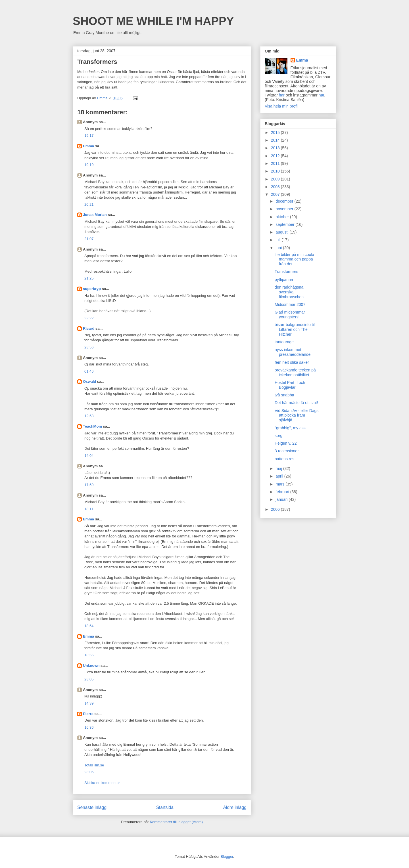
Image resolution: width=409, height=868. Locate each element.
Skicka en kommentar (102, 783)
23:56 (89, 347)
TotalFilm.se (94, 765)
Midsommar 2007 (290, 304)
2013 (276, 148)
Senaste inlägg (92, 807)
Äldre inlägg (235, 807)
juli (278, 240)
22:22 (89, 318)
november (285, 209)
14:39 (89, 703)
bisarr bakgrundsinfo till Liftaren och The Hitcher (295, 329)
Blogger (227, 857)
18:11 (89, 509)
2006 (276, 509)
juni (279, 248)
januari (282, 499)
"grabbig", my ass (290, 428)
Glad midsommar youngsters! (290, 315)
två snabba (284, 395)
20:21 (89, 204)
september (285, 224)
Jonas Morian (95, 215)
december (285, 201)
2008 (276, 187)
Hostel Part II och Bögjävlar (290, 385)
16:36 (89, 727)
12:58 (89, 416)
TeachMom (92, 426)
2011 (276, 163)
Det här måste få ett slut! (296, 403)
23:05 (89, 679)
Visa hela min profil (281, 106)
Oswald (89, 382)
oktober (283, 217)
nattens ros (284, 459)
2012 (276, 156)
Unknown (91, 666)
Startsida (165, 807)
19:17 (89, 135)
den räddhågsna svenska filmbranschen (289, 292)
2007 (276, 194)
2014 (276, 140)
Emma (88, 146)
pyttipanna (284, 279)
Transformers (286, 272)
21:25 (89, 278)
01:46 (89, 371)
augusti (282, 232)
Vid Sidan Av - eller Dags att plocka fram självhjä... (297, 415)
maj (279, 468)
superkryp (92, 289)
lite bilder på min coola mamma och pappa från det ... (294, 259)
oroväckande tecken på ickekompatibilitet (295, 372)
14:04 (89, 456)
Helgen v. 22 (286, 443)
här (282, 95)
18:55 (89, 655)
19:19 (89, 165)
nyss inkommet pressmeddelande (293, 352)
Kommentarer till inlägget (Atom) (176, 822)
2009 (276, 179)
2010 (276, 171)
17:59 (89, 485)
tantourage (284, 342)
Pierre (88, 714)
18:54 (89, 626)
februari (283, 492)
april (280, 476)
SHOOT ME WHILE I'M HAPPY (153, 21)
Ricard (89, 328)
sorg (278, 436)
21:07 (89, 239)
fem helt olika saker (292, 362)
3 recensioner (287, 451)
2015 (276, 133)
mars (280, 484)
